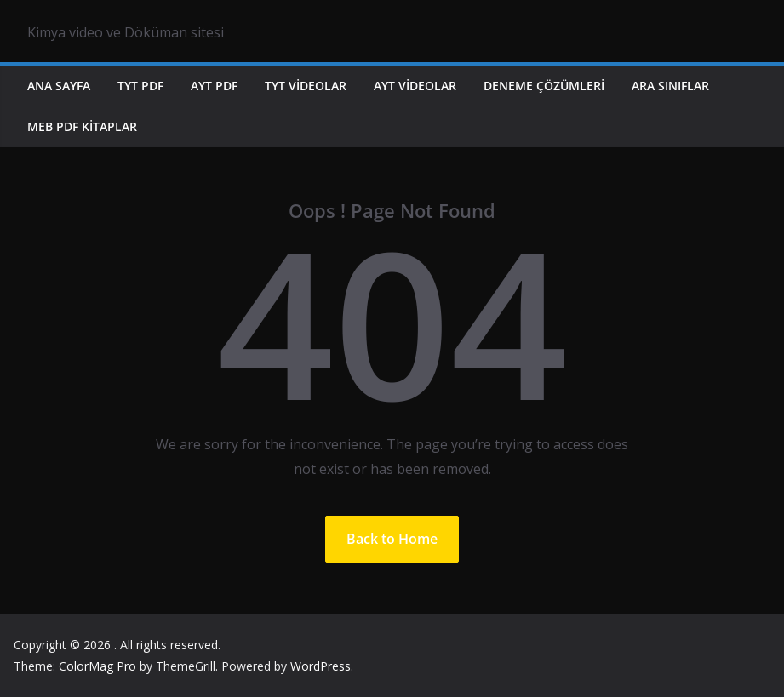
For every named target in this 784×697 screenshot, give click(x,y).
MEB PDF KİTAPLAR (82, 126)
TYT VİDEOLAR (306, 86)
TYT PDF (140, 86)
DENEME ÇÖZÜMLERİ (544, 86)
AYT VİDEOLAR (415, 86)
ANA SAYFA (59, 86)
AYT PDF (214, 86)
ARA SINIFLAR (670, 86)
